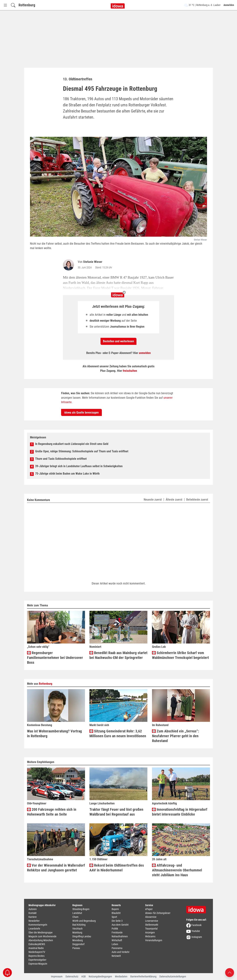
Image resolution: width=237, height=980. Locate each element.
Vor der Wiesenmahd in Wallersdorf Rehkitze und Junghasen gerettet (56, 868)
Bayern (115, 909)
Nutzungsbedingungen (100, 976)
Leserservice (152, 921)
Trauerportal (151, 929)
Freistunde (117, 932)
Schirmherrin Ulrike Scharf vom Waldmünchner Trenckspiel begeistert (180, 655)
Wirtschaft (117, 940)
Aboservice (151, 917)
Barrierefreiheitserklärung (143, 976)
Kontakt (32, 913)
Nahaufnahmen (120, 936)
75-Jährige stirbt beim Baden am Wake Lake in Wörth (67, 474)
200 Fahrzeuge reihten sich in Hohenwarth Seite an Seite (52, 812)
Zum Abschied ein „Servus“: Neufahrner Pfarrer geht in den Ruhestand (175, 736)
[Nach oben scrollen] (230, 972)
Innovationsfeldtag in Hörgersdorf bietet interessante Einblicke (180, 812)
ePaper (149, 909)
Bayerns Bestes (36, 956)
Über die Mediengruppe (41, 932)
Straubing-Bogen (81, 909)
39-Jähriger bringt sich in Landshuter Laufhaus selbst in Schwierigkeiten (79, 466)
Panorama (117, 948)
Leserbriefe (34, 929)
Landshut (77, 913)
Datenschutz (72, 976)
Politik (115, 929)
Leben (115, 944)
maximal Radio (36, 948)
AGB (84, 976)
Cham (75, 917)
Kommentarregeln (38, 925)
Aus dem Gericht (120, 925)
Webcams (150, 936)
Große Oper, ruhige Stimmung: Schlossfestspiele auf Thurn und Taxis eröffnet (82, 451)
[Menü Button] (5, 5)
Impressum (57, 976)
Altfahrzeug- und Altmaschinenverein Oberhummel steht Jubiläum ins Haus (177, 870)
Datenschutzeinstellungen (173, 976)
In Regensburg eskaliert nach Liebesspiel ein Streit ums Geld (72, 444)
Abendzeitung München (41, 940)
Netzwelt (116, 956)
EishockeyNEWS (37, 944)
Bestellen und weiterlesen (118, 341)
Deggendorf (78, 944)
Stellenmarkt (152, 925)
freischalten (130, 371)
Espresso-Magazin (38, 964)
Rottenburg (27, 5)
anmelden (145, 353)
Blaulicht (116, 913)
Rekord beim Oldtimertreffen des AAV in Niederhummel (117, 868)
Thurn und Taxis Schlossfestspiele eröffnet (61, 459)
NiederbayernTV (37, 952)
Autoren (33, 909)
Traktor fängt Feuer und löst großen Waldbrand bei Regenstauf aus (116, 812)
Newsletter (34, 921)
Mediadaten (121, 976)
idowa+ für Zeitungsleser (158, 913)
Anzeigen (150, 932)
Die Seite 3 (117, 921)
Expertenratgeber (37, 960)
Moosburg (78, 940)
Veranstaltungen (154, 940)
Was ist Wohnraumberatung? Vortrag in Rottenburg (54, 734)
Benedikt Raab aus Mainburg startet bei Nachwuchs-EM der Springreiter (118, 655)
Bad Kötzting (79, 925)
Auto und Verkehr (121, 952)
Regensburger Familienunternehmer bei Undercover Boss (55, 658)
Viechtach (77, 929)
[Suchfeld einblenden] (13, 5)
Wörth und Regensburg (84, 921)
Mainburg (77, 932)
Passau (76, 948)
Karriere (33, 917)
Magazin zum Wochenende (42, 936)
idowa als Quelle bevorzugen (81, 413)
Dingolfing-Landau (82, 936)
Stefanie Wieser (93, 262)
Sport (114, 917)
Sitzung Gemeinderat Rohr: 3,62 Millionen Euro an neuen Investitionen (118, 734)
